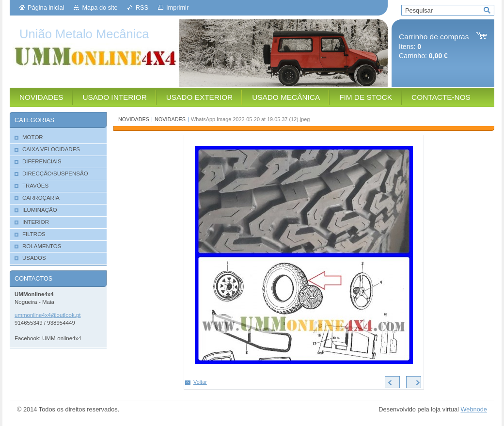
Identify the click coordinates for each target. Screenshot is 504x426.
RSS (142, 8)
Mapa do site (100, 8)
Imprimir (177, 8)
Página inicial (46, 8)
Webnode (474, 409)
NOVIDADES (134, 119)
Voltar (200, 382)
